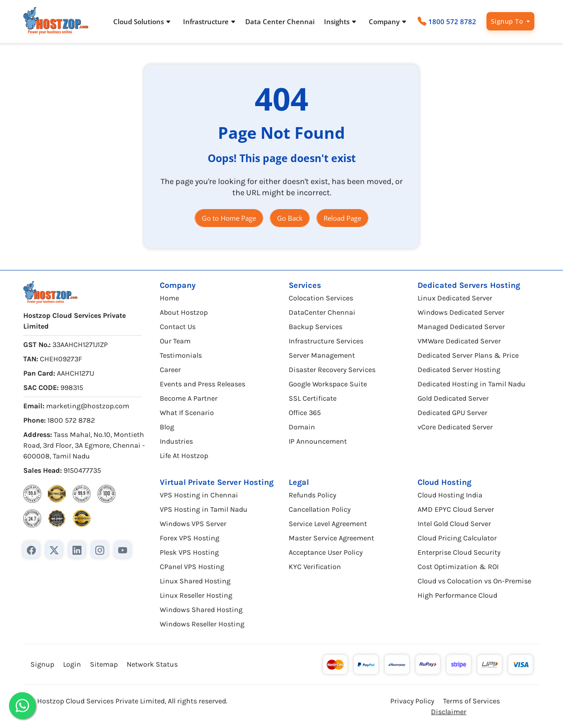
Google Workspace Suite (328, 384)
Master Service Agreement (331, 538)
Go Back (290, 218)
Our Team (175, 341)
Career (170, 370)
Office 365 (305, 413)
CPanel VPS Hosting (192, 567)
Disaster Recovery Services (332, 370)
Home (169, 298)
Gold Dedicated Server (453, 398)
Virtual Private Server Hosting (217, 482)
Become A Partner (189, 398)
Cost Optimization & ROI (458, 567)
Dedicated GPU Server (452, 413)
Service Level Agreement (328, 524)
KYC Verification (315, 567)
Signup (42, 664)
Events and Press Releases (203, 384)
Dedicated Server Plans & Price (468, 355)
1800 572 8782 (452, 21)
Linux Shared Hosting (195, 581)
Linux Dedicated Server (455, 298)
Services (305, 285)
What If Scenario (187, 413)
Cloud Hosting (444, 482)
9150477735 (82, 470)
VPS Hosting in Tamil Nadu (204, 509)
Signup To (508, 21)
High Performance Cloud (457, 595)
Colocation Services (321, 298)
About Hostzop (184, 312)
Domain (302, 427)
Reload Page (342, 218)
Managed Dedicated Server (461, 327)
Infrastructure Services (326, 341)
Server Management (322, 355)
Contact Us (178, 327)
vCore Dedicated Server (455, 427)
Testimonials (181, 355)
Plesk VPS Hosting (189, 552)
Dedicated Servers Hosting (469, 285)
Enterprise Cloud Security (459, 552)
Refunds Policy (312, 495)
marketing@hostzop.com (88, 406)
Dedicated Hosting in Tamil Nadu (471, 384)
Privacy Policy (412, 701)
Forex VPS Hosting (190, 538)
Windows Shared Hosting (201, 610)
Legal (299, 482)
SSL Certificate (313, 398)
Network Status (152, 664)
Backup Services (316, 327)
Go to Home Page (229, 218)
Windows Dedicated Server (461, 312)
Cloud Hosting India (450, 495)
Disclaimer (449, 712)
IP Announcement (318, 441)
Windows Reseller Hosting (202, 624)
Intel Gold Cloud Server (454, 524)
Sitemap (104, 664)
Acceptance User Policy (326, 552)
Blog (167, 427)
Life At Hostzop (184, 456)
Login (72, 664)
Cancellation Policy (320, 509)
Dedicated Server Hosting (459, 370)
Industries (176, 441)
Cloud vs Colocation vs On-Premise (474, 581)
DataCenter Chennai (322, 312)
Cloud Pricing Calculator (457, 538)
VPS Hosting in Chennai (199, 495)
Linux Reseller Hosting (196, 595)
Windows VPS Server (193, 524)
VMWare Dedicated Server (459, 341)
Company (178, 285)
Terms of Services (471, 701)
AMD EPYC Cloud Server (456, 509)
